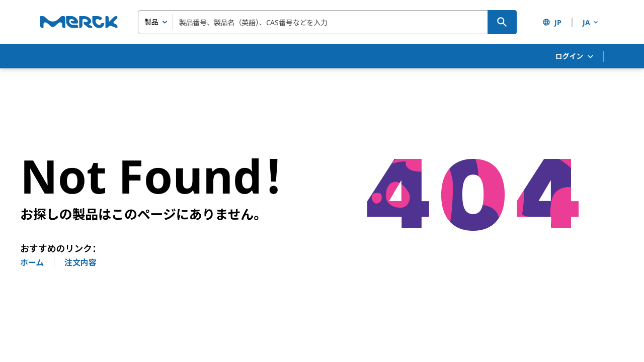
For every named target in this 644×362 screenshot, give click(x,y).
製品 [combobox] (151, 22)
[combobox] (327, 22)
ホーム (32, 262)
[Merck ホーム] (79, 22)
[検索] (502, 22)
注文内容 (80, 262)
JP (552, 22)
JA (591, 22)
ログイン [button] (575, 57)
